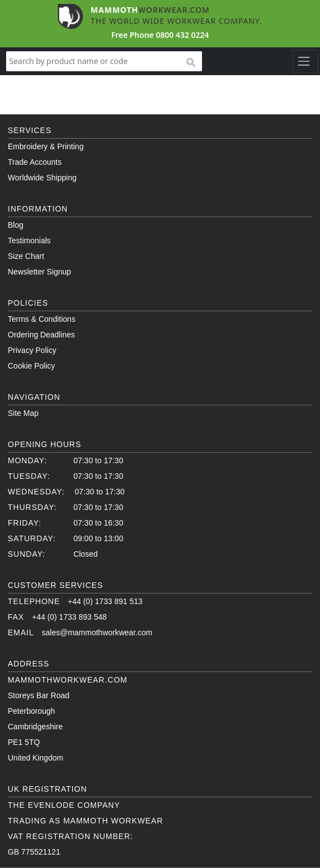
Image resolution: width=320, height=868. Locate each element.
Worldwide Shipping (42, 178)
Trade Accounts (35, 162)
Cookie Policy (31, 366)
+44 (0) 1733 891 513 (105, 601)
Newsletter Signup (40, 272)
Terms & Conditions (41, 319)
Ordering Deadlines (41, 335)
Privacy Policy (32, 350)
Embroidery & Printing (46, 146)
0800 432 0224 (182, 35)
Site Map (23, 413)
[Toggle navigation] (305, 61)
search (190, 63)
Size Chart (26, 256)
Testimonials (29, 241)
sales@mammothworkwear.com (97, 632)
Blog (16, 225)
